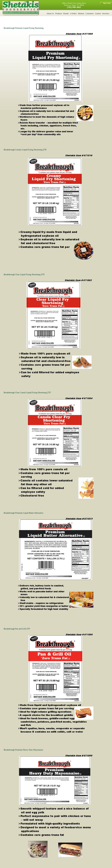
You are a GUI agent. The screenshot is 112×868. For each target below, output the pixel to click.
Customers (90, 13)
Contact (98, 13)
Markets (81, 13)
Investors (106, 13)
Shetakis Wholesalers (21, 7)
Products (59, 13)
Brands (66, 13)
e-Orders (73, 13)
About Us (50, 13)
